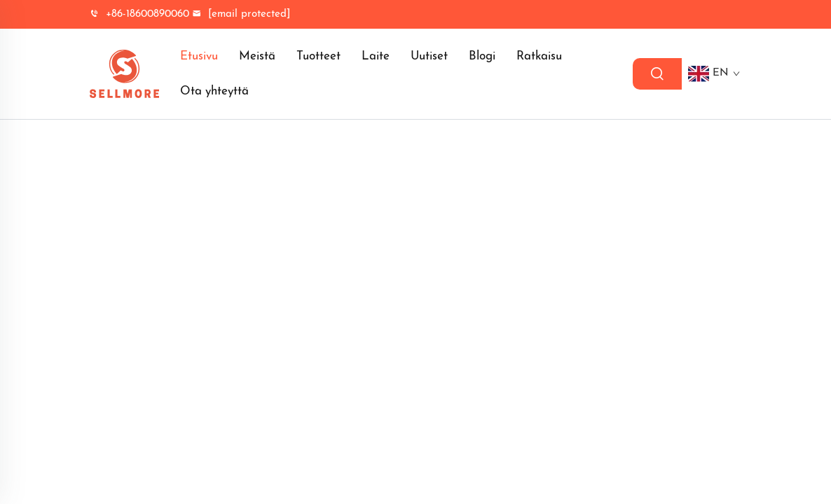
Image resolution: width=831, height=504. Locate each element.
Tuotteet (318, 56)
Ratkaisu (539, 56)
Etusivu (199, 56)
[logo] (124, 73)
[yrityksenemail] (241, 14)
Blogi (482, 56)
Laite (376, 56)
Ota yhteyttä (214, 91)
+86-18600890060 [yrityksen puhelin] (139, 14)
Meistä (257, 56)
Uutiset (429, 56)
